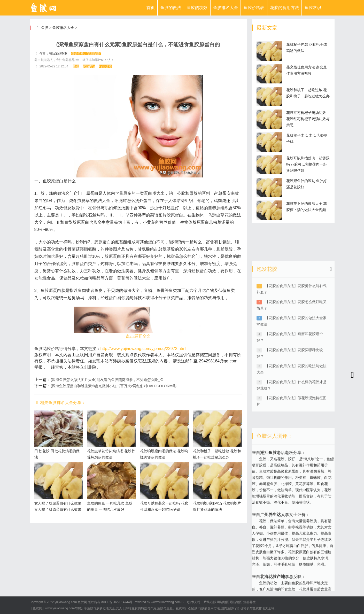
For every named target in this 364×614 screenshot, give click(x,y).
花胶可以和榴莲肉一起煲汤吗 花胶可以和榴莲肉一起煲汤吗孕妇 (308, 164)
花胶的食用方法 (284, 8)
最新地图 (236, 602)
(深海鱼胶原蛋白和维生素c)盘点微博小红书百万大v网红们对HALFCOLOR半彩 (114, 386)
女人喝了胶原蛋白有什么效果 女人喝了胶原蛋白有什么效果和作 (58, 509)
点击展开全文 (138, 336)
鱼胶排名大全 (226, 8)
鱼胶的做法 (171, 8)
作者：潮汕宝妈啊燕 (53, 53)
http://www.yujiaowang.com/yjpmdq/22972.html (144, 349)
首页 (151, 8)
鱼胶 (45, 28)
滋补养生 (250, 602)
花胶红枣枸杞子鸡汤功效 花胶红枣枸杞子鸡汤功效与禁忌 (308, 119)
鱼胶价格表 (254, 8)
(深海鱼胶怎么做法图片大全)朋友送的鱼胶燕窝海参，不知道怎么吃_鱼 (107, 380)
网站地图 (223, 602)
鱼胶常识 (313, 8)
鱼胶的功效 (197, 8)
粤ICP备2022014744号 (117, 602)
